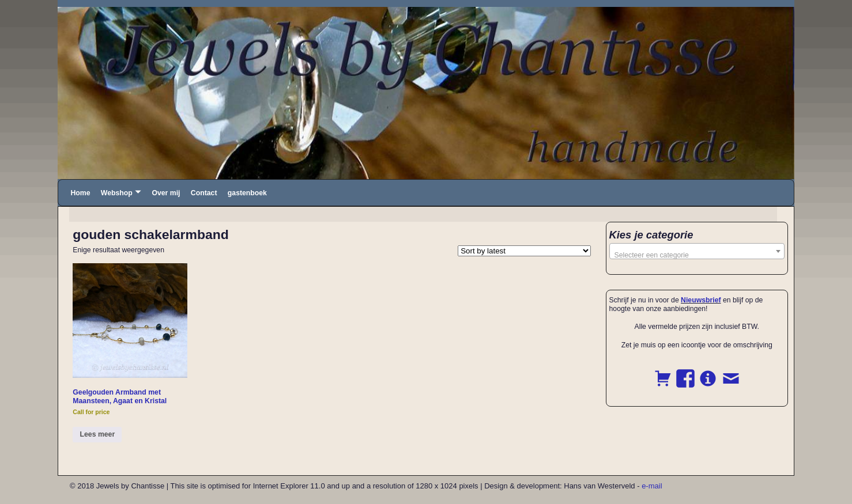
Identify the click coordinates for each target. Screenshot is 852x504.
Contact (204, 193)
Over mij (166, 193)
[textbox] (697, 255)
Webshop (117, 193)
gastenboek (247, 193)
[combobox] (697, 251)
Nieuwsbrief (701, 300)
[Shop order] (524, 251)
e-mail (652, 486)
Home (80, 193)
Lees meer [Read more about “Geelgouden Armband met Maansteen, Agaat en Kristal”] (98, 434)
